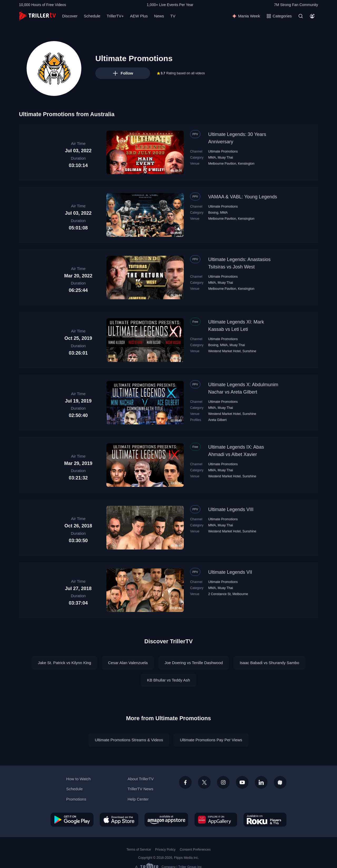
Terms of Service (139, 850)
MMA (212, 158)
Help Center (138, 799)
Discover (70, 16)
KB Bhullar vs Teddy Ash (168, 680)
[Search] (301, 16)
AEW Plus (139, 16)
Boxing (213, 213)
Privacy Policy (165, 850)
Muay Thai (225, 158)
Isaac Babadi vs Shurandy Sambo (269, 663)
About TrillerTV (140, 779)
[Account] (312, 16)
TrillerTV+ (115, 16)
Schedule (92, 16)
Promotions (76, 799)
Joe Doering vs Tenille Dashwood (194, 663)
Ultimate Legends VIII (231, 509)
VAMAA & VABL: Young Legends (243, 197)
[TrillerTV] (37, 16)
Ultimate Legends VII (230, 572)
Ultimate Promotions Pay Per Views (211, 740)
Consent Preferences (195, 850)
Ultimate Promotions (223, 151)
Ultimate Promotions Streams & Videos (129, 740)
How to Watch (79, 779)
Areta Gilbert (217, 420)
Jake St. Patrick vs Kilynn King (65, 663)
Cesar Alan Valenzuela (128, 663)
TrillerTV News (140, 789)
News (159, 16)
